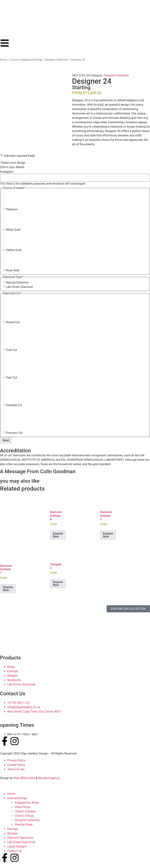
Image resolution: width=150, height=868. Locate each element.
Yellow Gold (14, 250)
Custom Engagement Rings (26, 60)
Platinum (12, 209)
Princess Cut (14, 433)
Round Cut (13, 322)
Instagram (7, 172)
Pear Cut (12, 378)
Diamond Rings (17, 798)
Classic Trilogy (24, 816)
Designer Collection (56, 60)
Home (4, 60)
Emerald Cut (14, 405)
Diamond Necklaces (20, 838)
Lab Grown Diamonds (21, 842)
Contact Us (15, 851)
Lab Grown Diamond (19, 287)
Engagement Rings (27, 803)
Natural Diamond (17, 283)
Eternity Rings (24, 825)
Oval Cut (12, 350)
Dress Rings (22, 807)
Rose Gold (13, 270)
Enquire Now (58, 535)
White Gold (13, 230)
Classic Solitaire (25, 811)
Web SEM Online (24, 778)
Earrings (13, 829)
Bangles (13, 833)
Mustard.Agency (49, 778)
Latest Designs (17, 846)
